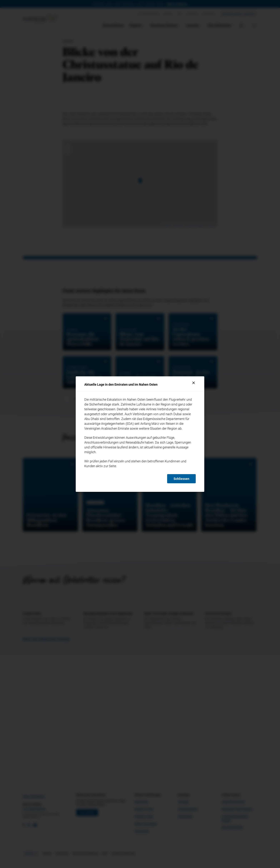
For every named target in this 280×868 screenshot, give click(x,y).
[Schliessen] (194, 383)
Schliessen (181, 479)
